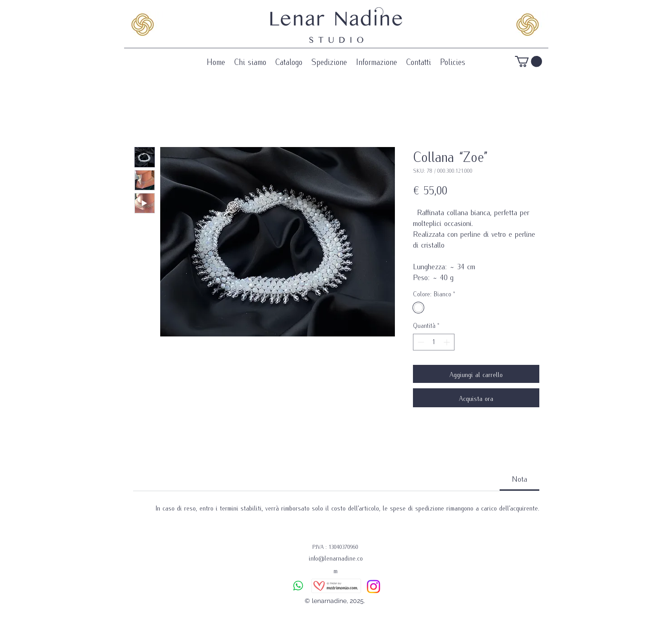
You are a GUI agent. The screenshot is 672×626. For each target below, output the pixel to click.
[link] (519, 478)
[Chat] (298, 586)
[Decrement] (420, 342)
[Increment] (447, 342)
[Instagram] (373, 587)
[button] (528, 61)
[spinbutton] (434, 342)
